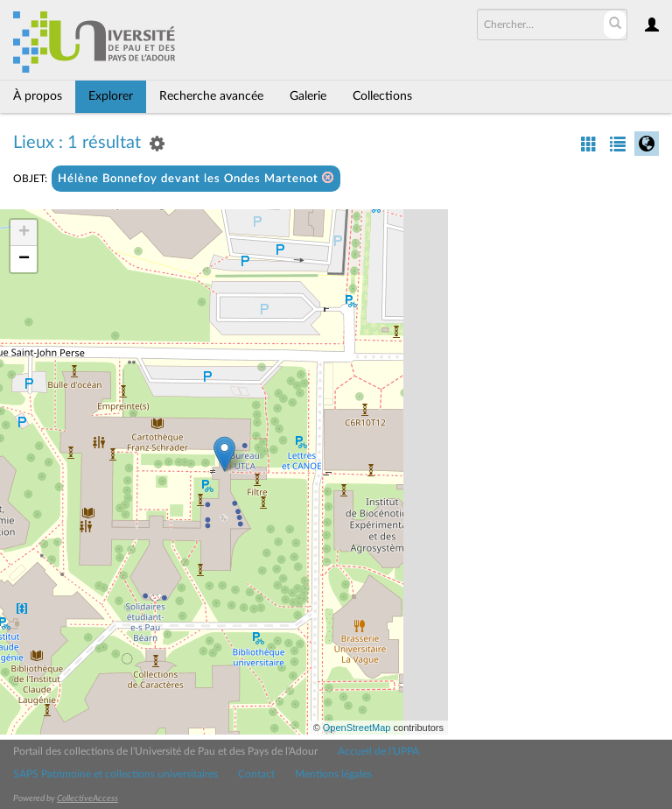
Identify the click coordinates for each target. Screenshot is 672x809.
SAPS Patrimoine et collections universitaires (115, 774)
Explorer (111, 96)
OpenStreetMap (357, 728)
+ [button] (24, 233)
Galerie (308, 96)
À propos (38, 96)
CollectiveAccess (87, 798)
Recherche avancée (211, 96)
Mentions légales (333, 774)
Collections (382, 96)
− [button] (24, 259)
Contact (256, 774)
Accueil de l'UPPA (378, 751)
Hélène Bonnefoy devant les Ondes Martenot (196, 178)
